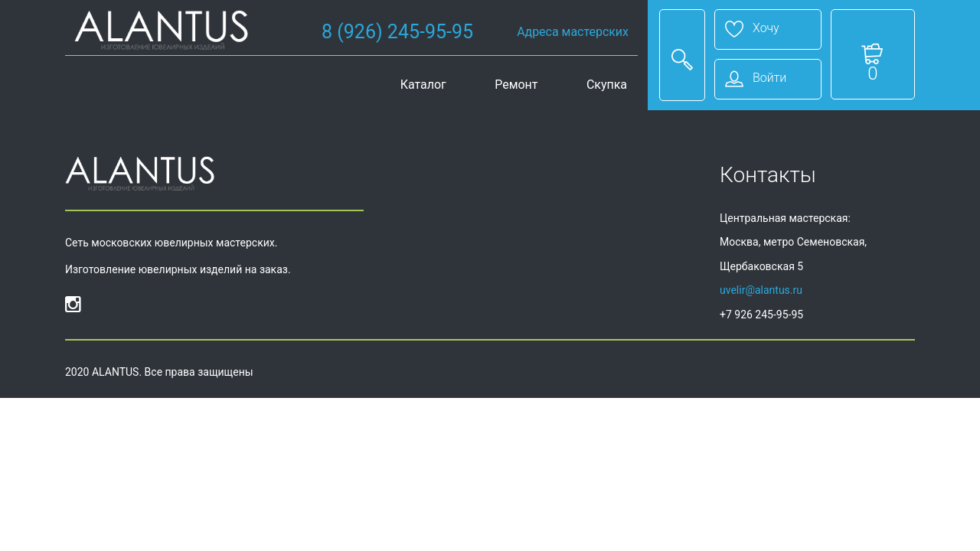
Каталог (423, 85)
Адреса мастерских (573, 32)
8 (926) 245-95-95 (397, 32)
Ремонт (516, 85)
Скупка (607, 85)
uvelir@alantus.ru (761, 290)
